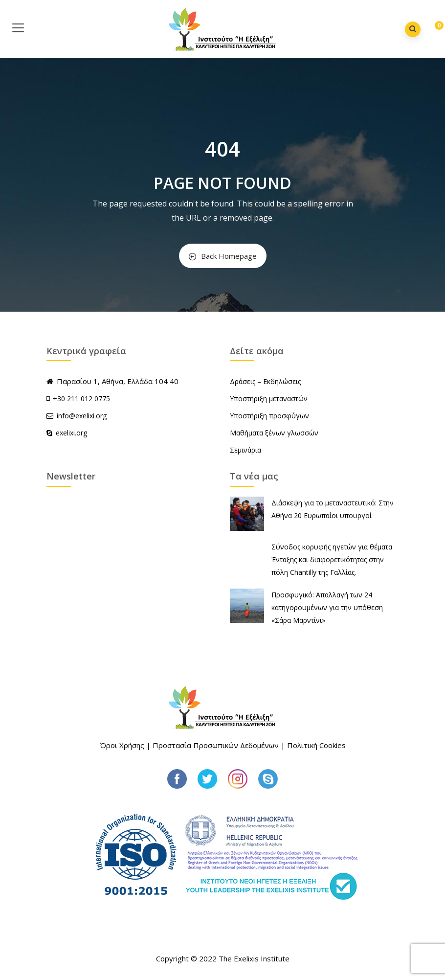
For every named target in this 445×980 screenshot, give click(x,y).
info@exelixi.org (77, 416)
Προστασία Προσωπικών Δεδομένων (216, 745)
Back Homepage (223, 256)
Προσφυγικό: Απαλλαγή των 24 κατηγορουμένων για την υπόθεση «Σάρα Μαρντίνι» (327, 607)
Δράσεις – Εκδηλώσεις (265, 381)
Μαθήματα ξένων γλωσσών (274, 433)
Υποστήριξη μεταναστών (269, 399)
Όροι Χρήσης (122, 745)
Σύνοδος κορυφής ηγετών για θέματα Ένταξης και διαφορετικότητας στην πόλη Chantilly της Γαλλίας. (332, 559)
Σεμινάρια (245, 450)
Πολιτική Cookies (316, 745)
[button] (432, 30)
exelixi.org (67, 433)
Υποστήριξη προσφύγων (269, 416)
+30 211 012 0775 (81, 399)
